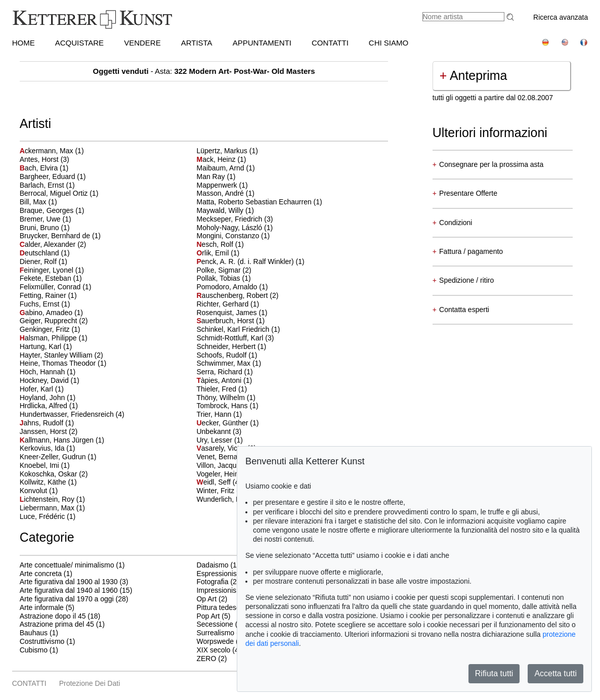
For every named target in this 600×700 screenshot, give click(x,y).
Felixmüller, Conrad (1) (56, 287)
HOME (24, 43)
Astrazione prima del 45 (57, 624)
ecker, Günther (223, 423)
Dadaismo (212, 565)
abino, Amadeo (47, 313)
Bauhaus (34, 633)
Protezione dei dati (90, 683)
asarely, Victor (222, 448)
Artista (197, 43)
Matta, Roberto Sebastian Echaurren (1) (259, 202)
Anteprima (474, 75)
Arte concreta (41, 574)
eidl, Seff (214, 482)
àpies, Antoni (220, 380)
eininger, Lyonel (48, 270)
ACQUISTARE (79, 43)
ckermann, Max (48, 151)
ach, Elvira (40, 168)
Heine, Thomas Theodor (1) (63, 363)
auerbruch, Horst (226, 321)
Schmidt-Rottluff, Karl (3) (235, 338)
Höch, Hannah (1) (48, 372)
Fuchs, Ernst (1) (45, 304)
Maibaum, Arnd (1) (225, 168)
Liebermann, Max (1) (52, 508)
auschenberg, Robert (233, 295)
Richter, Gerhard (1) (228, 304)
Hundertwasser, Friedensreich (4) (72, 414)
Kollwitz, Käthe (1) (48, 482)
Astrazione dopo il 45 (53, 616)
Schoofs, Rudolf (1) (227, 355)
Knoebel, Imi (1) (45, 465)
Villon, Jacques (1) (225, 465)
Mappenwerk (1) (222, 185)
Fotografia (212, 582)
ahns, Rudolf (42, 423)
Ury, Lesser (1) (220, 440)
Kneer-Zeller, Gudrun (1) (58, 457)
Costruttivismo (42, 641)
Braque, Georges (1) (52, 210)
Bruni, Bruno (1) (45, 228)
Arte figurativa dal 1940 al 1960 (69, 590)
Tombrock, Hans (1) (227, 406)
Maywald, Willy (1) (225, 210)
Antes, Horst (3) (45, 159)
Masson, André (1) (225, 193)
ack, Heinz (217, 159)
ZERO (206, 659)
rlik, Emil (213, 253)
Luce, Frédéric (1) (48, 516)
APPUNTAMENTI (262, 43)
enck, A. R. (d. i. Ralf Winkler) (246, 261)
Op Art (206, 599)
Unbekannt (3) (219, 431)
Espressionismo (221, 574)
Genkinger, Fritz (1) (50, 329)
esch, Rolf (216, 244)
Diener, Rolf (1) (44, 261)
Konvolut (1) (39, 491)
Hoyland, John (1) (48, 398)
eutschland (40, 253)
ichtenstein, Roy (48, 499)
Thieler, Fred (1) (222, 389)
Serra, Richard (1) (224, 372)
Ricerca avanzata (561, 17)
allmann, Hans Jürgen (58, 440)
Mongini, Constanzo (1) (233, 236)
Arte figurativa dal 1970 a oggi (67, 599)
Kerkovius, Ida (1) (48, 448)
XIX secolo (213, 650)
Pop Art (208, 616)
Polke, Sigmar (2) (224, 270)
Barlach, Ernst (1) (47, 185)
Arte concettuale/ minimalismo (67, 565)
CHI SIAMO (389, 43)
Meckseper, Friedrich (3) (234, 219)
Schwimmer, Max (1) (229, 363)
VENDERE (142, 43)
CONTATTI (330, 43)
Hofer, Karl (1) (42, 389)
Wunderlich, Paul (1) (228, 499)
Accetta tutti (555, 673)
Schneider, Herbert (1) (231, 346)
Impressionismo (221, 590)
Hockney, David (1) (50, 380)
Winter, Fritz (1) (221, 491)
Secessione (215, 624)
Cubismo (34, 650)
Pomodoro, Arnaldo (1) (232, 287)
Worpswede (215, 641)
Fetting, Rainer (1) (48, 295)
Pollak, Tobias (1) (223, 278)
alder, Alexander (49, 244)
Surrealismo (215, 633)
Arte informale (42, 607)
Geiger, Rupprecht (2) (54, 321)
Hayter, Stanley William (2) (61, 355)
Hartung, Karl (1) (46, 346)
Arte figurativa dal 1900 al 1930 (69, 582)
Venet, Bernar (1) (223, 457)
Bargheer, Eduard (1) (53, 177)
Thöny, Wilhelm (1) (226, 398)
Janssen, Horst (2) (49, 431)
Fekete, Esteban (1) (51, 278)
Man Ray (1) (216, 177)
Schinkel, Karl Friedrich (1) (238, 329)
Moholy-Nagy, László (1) (234, 228)
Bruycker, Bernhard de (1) (60, 236)
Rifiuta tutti (494, 673)
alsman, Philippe (49, 338)
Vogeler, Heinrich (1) (228, 474)
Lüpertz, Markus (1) (227, 151)
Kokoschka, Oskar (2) (54, 474)
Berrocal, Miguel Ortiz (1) (59, 193)
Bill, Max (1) (38, 202)
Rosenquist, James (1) (232, 313)
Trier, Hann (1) (219, 414)
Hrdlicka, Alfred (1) (49, 406)
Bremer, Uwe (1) (46, 219)
